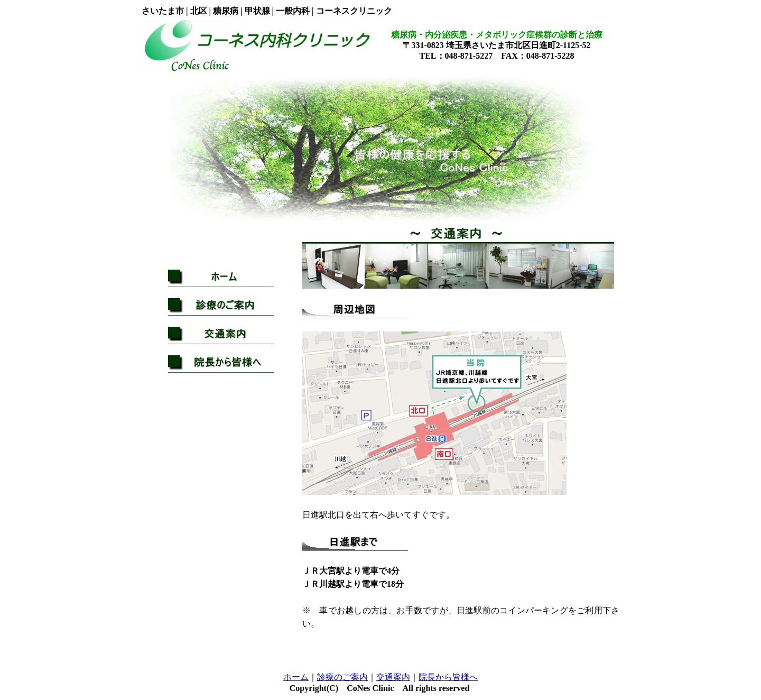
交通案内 (393, 677)
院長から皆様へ (448, 677)
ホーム (296, 677)
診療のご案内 (342, 677)
